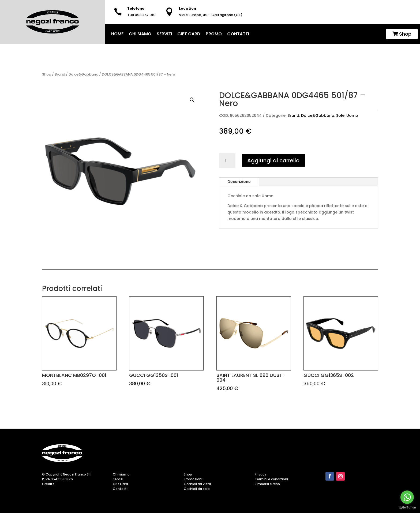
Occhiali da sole (197, 489)
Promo (214, 34)
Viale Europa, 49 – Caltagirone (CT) (211, 15)
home (117, 34)
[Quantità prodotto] (227, 161)
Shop (402, 34)
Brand (60, 74)
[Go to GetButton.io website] (407, 508)
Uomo (352, 115)
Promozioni (193, 479)
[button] (192, 100)
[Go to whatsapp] (407, 497)
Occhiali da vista (197, 484)
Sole (340, 115)
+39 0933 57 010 (141, 15)
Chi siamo (140, 34)
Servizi (164, 34)
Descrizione (239, 182)
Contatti (238, 34)
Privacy (260, 474)
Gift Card (189, 34)
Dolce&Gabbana (83, 74)
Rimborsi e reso (267, 484)
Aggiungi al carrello (273, 160)
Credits (48, 484)
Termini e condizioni (271, 479)
